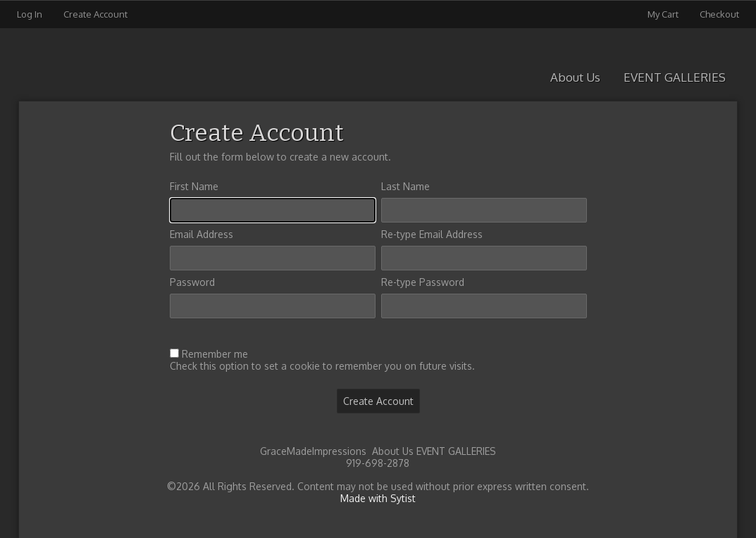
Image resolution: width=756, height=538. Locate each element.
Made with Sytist (378, 498)
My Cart (664, 14)
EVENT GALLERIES (675, 77)
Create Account (95, 14)
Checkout (719, 14)
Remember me (215, 354)
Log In (30, 14)
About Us (575, 77)
